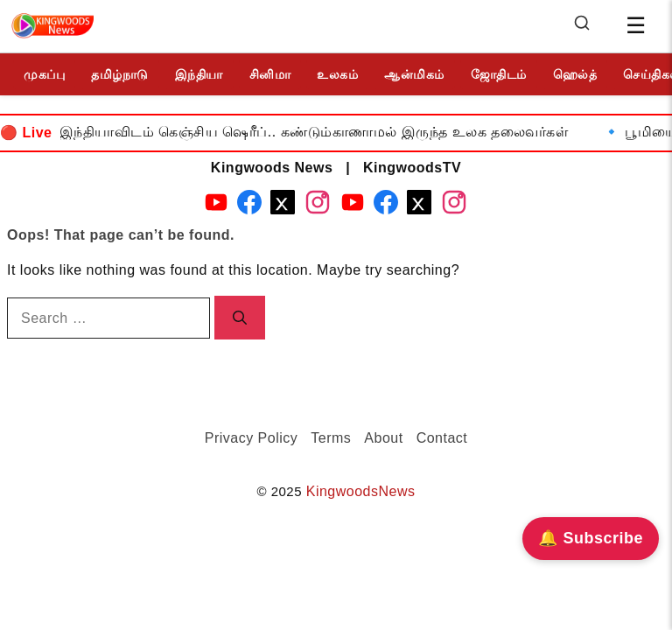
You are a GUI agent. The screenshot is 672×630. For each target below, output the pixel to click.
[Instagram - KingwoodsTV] (454, 206)
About (383, 438)
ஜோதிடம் (499, 74)
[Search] (582, 27)
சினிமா (270, 74)
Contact (442, 438)
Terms (331, 438)
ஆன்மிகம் (414, 74)
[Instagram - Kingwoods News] (318, 206)
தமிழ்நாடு (120, 74)
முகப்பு (44, 74)
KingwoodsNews (361, 491)
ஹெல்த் (575, 74)
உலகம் (337, 74)
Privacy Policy (252, 438)
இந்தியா (199, 74)
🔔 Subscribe (591, 538)
